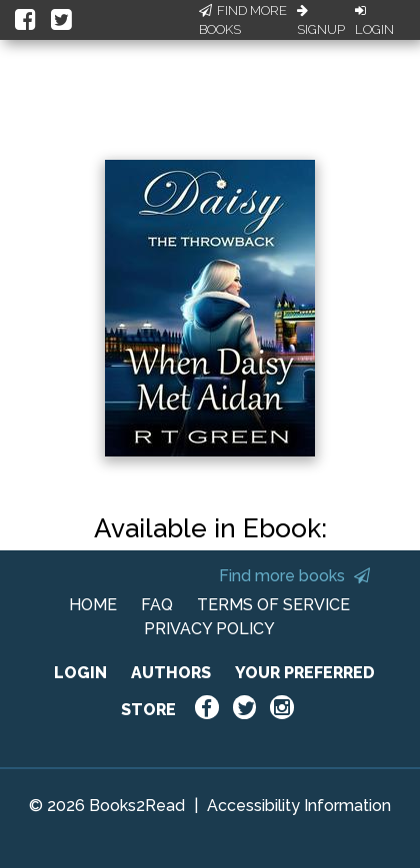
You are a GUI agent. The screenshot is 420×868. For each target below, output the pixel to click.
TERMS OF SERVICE (273, 605)
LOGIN (80, 673)
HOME (93, 605)
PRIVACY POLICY (209, 629)
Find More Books (243, 20)
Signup (321, 21)
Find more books (294, 576)
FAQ (157, 605)
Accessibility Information (299, 806)
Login (374, 21)
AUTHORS (171, 673)
